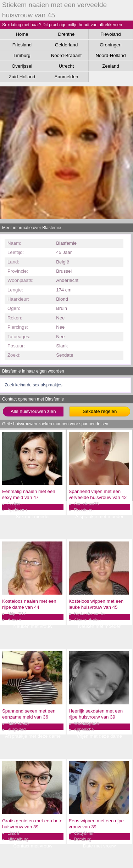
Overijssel (22, 66)
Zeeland (111, 66)
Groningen (111, 45)
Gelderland (66, 45)
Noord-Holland (110, 55)
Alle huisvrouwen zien (33, 411)
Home (22, 34)
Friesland (22, 45)
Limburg (22, 55)
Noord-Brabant (66, 55)
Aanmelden (66, 77)
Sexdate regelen (100, 411)
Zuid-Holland (22, 77)
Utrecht (66, 66)
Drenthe (66, 34)
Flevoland (110, 34)
